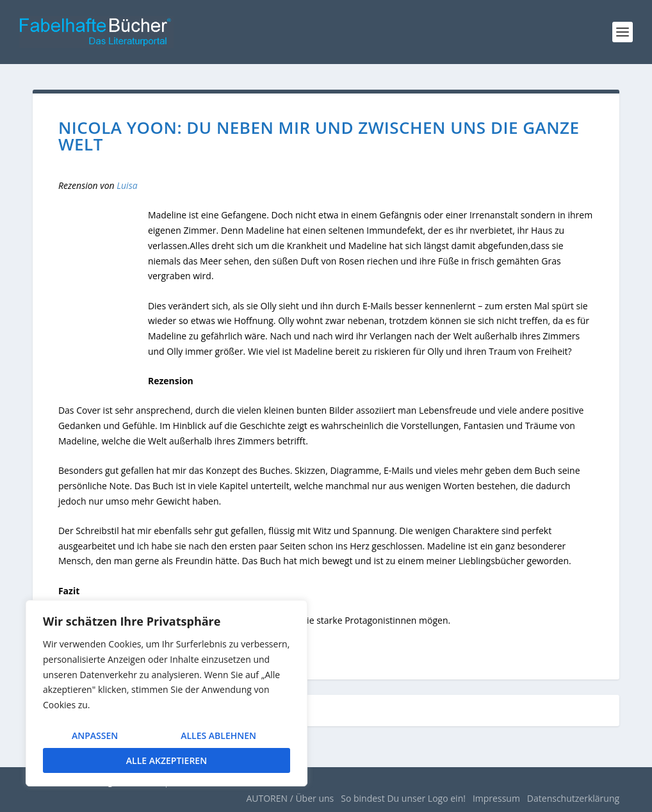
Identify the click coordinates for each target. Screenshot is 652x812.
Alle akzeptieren (167, 760)
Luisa (127, 185)
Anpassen (95, 735)
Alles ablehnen (218, 735)
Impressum (496, 798)
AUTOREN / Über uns (290, 798)
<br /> (103, 291)
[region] (167, 693)
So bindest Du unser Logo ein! (403, 798)
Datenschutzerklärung (573, 798)
